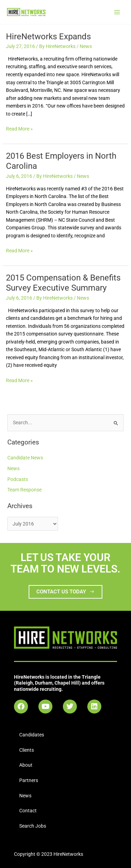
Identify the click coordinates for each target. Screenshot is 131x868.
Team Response (24, 490)
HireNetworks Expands (48, 37)
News (86, 46)
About (26, 765)
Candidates (32, 735)
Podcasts (18, 479)
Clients (27, 750)
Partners (29, 780)
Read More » (19, 128)
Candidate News (25, 458)
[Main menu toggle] (117, 12)
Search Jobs (33, 826)
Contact (28, 811)
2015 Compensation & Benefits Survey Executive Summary (63, 283)
